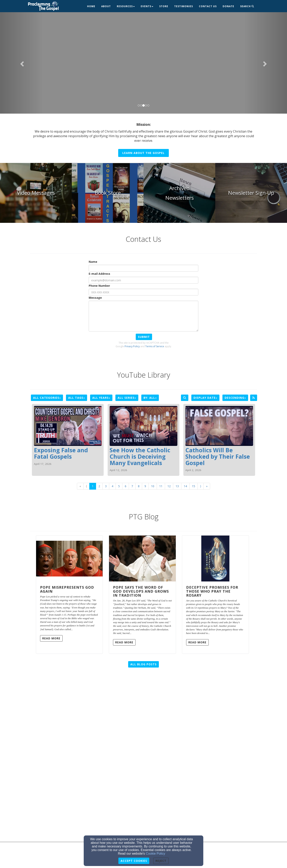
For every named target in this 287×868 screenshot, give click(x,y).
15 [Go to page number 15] (194, 486)
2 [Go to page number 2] (99, 486)
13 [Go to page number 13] (177, 486)
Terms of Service (155, 346)
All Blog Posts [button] (143, 664)
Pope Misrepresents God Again (67, 589)
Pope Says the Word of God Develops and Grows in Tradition (141, 591)
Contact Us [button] (208, 6)
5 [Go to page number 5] (119, 486)
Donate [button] (228, 6)
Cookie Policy (156, 854)
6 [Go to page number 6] (126, 486)
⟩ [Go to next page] (201, 486)
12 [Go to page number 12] (169, 486)
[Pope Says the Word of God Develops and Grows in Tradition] (142, 558)
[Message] (143, 316)
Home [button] (91, 6)
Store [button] (164, 6)
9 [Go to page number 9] (145, 486)
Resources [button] (126, 6)
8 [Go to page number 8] (139, 486)
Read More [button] (51, 638)
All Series (127, 398)
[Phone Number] (143, 292)
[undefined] (36, 193)
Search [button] (247, 6)
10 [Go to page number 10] (153, 486)
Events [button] (147, 6)
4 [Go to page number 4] (112, 486)
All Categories (47, 398)
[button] (22, 63)
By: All (150, 398)
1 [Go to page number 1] (93, 486)
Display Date (205, 398)
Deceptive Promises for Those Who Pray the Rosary (212, 591)
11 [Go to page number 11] (161, 486)
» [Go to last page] (207, 486)
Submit (144, 337)
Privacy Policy (132, 346)
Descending (235, 398)
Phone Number (99, 286)
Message (95, 298)
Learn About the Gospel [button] (143, 153)
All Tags (77, 398)
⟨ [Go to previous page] (86, 486)
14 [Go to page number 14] (185, 486)
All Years (101, 398)
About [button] (106, 6)
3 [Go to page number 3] (106, 486)
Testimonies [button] (184, 6)
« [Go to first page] (80, 486)
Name (93, 262)
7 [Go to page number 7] (132, 486)
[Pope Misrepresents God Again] (69, 558)
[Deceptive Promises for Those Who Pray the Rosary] (215, 558)
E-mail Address (99, 274)
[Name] (143, 268)
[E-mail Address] (143, 280)
